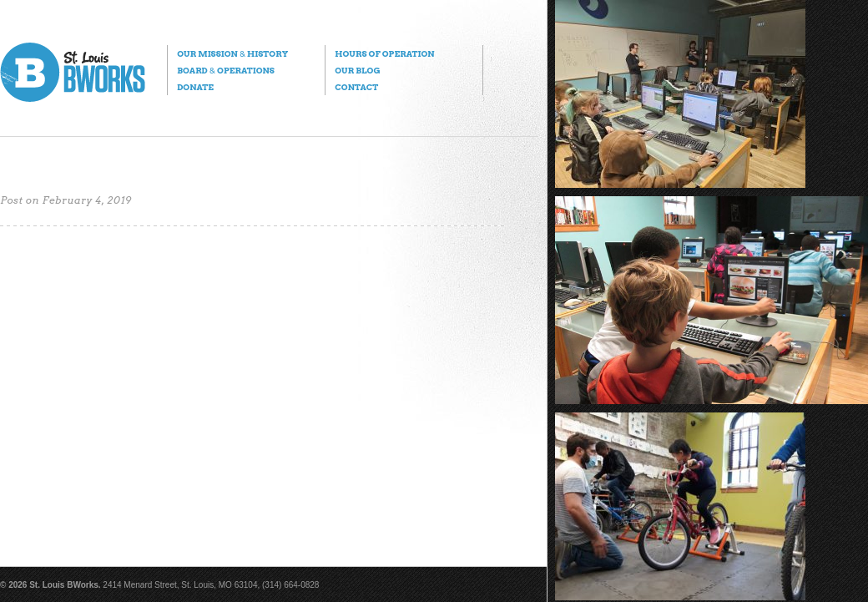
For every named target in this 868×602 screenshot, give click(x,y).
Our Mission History (232, 53)
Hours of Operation (384, 53)
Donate (195, 87)
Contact (356, 87)
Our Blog (357, 70)
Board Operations (226, 70)
